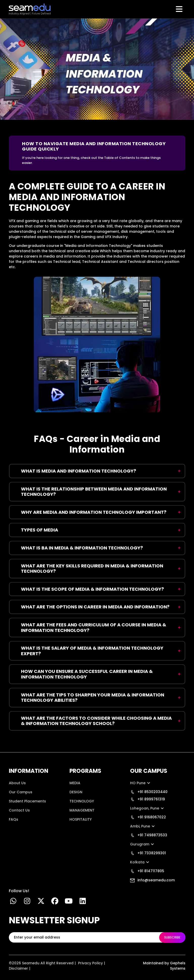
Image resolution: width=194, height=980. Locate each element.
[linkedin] (83, 902)
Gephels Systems (178, 966)
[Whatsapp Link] (13, 902)
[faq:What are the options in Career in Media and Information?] (97, 607)
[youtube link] (69, 902)
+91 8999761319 (148, 799)
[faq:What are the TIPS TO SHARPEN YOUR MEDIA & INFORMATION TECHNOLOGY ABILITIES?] (97, 698)
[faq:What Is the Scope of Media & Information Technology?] (97, 589)
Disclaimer (18, 968)
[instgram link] (27, 902)
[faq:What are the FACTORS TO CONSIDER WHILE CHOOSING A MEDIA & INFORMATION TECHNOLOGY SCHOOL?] (97, 721)
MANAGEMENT (82, 810)
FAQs (14, 819)
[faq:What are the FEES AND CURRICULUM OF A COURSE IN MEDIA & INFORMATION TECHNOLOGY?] (97, 627)
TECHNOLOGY (82, 801)
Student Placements (27, 801)
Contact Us (19, 810)
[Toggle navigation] (180, 9)
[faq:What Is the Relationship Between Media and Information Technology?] (97, 492)
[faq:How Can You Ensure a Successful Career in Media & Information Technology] (97, 674)
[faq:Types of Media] (97, 530)
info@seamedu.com (152, 880)
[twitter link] (41, 902)
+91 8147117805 (147, 871)
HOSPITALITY (81, 819)
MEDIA (75, 783)
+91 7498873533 (149, 835)
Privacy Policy (90, 963)
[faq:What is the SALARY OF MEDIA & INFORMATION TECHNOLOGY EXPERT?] (97, 651)
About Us (17, 783)
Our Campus (21, 792)
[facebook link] (55, 902)
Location (17, 828)
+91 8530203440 (149, 792)
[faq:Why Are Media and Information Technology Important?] (97, 512)
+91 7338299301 (148, 853)
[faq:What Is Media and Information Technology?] (97, 471)
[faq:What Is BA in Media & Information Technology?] (97, 548)
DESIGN (76, 792)
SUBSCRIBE (172, 937)
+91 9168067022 (148, 817)
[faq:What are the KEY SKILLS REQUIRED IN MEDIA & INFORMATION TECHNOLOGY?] (97, 569)
